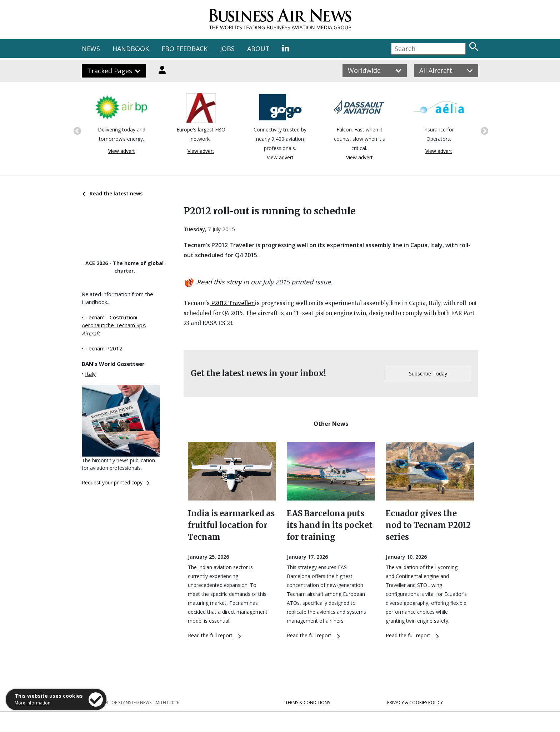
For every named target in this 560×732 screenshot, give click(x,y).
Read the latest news (112, 193)
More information (32, 703)
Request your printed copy (116, 482)
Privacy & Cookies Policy (415, 703)
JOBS (227, 49)
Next (484, 130)
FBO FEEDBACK (184, 49)
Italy (90, 374)
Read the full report (214, 635)
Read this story (219, 282)
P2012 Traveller (232, 303)
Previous (76, 130)
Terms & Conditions (308, 703)
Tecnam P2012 (104, 348)
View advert (122, 151)
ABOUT (258, 49)
